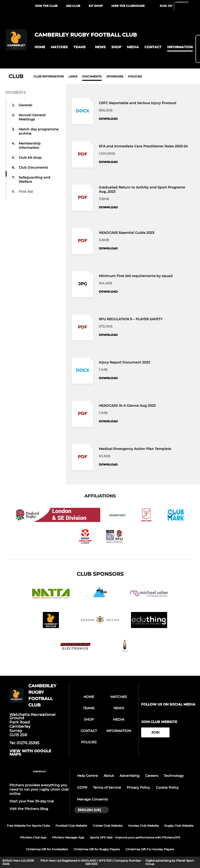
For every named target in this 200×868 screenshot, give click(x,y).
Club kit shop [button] (30, 158)
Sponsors (115, 76)
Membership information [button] (30, 145)
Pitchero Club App (33, 837)
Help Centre (87, 776)
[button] (40, 47)
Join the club (46, 6)
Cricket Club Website (108, 826)
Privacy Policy (138, 787)
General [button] (25, 105)
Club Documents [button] (33, 167)
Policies (135, 76)
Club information (49, 76)
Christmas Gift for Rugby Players (97, 849)
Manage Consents (92, 799)
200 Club (73, 6)
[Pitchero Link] (185, 8)
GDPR (82, 787)
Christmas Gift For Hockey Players (150, 849)
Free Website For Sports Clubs (28, 826)
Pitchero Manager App (68, 837)
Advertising (130, 776)
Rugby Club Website (179, 826)
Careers (152, 776)
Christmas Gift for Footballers (47, 849)
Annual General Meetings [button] (32, 117)
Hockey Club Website (143, 826)
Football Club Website (71, 826)
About (109, 776)
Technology (174, 776)
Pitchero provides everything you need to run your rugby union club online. (39, 789)
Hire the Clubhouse (128, 6)
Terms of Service (107, 787)
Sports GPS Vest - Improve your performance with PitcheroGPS (135, 837)
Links (73, 76)
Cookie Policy (167, 787)
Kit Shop (96, 6)
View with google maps (30, 753)
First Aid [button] (26, 192)
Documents (92, 76)
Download (108, 119)
